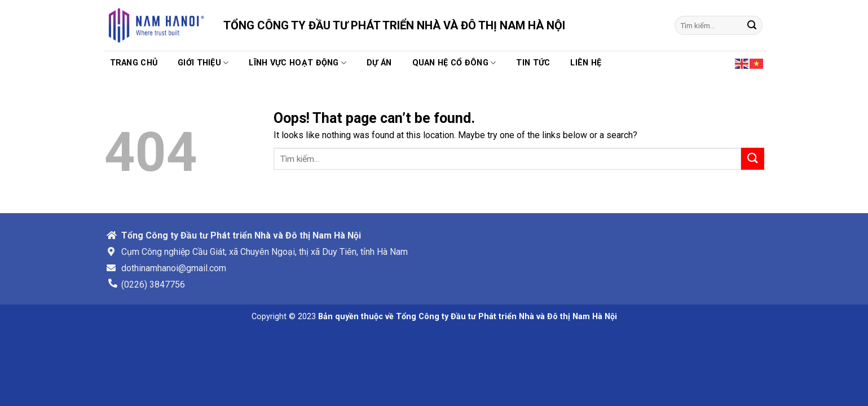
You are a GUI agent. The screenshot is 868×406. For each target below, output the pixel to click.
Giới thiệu (203, 63)
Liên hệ (586, 63)
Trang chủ (134, 63)
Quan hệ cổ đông (454, 63)
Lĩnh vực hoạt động (298, 63)
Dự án (379, 63)
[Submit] (752, 25)
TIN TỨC (533, 63)
